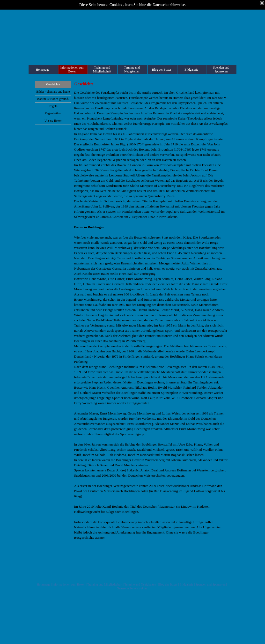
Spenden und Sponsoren (210, 584)
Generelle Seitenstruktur (132, 588)
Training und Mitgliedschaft (105, 584)
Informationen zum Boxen (69, 584)
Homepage (43, 584)
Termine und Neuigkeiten (140, 584)
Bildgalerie (186, 584)
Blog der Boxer (168, 584)
